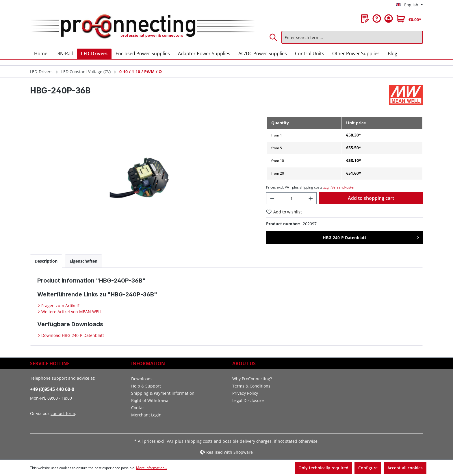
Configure (368, 468)
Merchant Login (146, 415)
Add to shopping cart (371, 198)
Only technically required (323, 468)
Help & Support (146, 386)
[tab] (46, 261)
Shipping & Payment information (163, 393)
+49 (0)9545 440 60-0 (52, 389)
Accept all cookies (405, 468)
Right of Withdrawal (150, 400)
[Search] (274, 37)
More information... (152, 468)
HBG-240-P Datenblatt (345, 238)
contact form (63, 413)
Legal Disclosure (248, 400)
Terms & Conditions (251, 386)
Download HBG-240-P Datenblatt (72, 335)
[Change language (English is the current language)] (410, 5)
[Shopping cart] (409, 19)
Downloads (142, 379)
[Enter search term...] (352, 37)
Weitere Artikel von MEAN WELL (71, 312)
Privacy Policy (245, 393)
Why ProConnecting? (252, 379)
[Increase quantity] (311, 198)
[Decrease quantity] (272, 198)
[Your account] (389, 19)
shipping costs (199, 441)
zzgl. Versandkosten (339, 187)
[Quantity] (291, 198)
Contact (139, 408)
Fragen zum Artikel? (60, 306)
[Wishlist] (365, 19)
